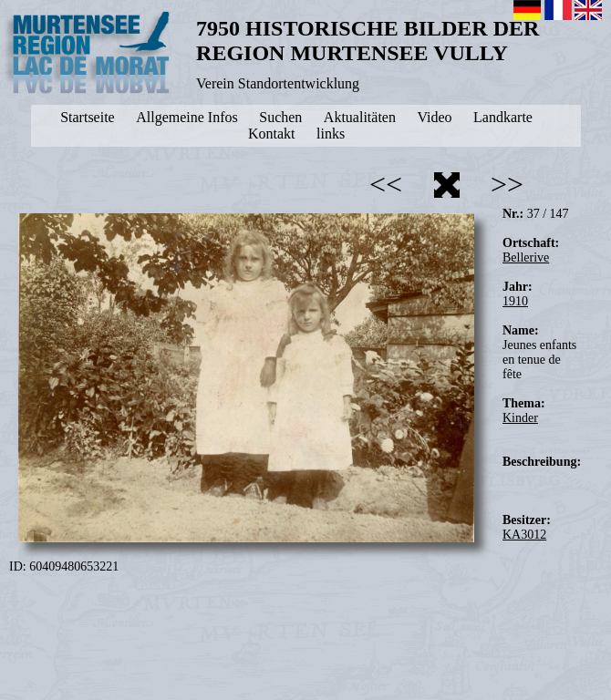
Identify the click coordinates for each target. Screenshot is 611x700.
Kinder (520, 418)
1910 (515, 301)
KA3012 (524, 535)
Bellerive (526, 257)
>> (507, 184)
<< (386, 184)
